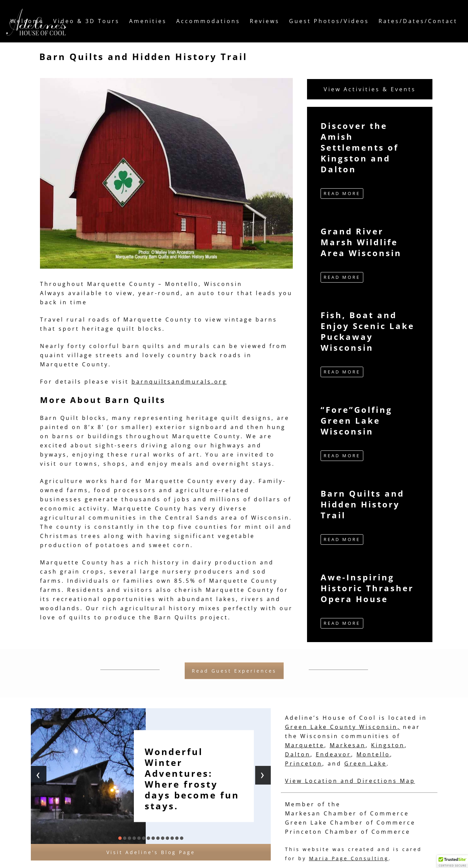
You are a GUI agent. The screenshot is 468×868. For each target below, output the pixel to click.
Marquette (305, 745)
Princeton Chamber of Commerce (348, 832)
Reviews (265, 21)
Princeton (304, 764)
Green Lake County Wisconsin (341, 727)
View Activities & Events (370, 89)
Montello (373, 754)
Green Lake (365, 764)
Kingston (388, 745)
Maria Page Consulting (349, 858)
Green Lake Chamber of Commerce (350, 823)
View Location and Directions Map (350, 781)
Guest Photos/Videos (329, 21)
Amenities (148, 21)
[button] (120, 838)
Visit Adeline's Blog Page (151, 852)
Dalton (298, 754)
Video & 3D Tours (86, 21)
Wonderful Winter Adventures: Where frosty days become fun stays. (192, 779)
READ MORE (342, 193)
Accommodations (208, 21)
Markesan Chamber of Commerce (347, 813)
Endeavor (333, 754)
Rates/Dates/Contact (418, 21)
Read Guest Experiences (234, 671)
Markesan (348, 745)
